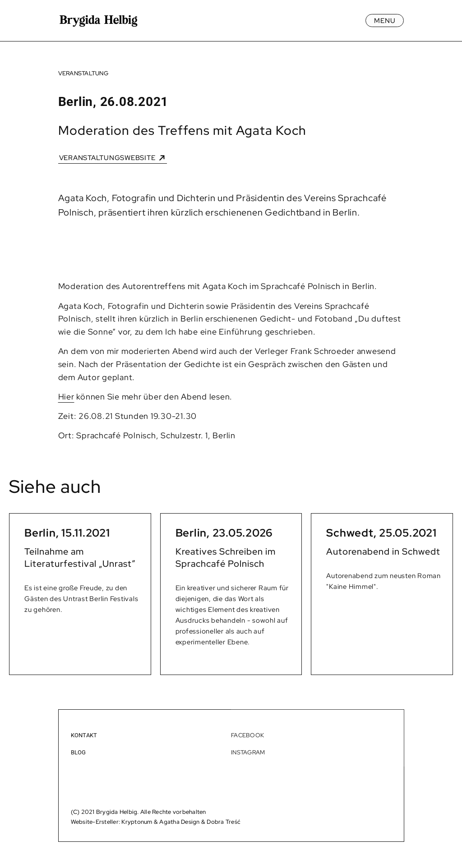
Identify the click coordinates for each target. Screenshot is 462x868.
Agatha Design (179, 822)
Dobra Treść (224, 822)
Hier (66, 397)
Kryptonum (137, 822)
